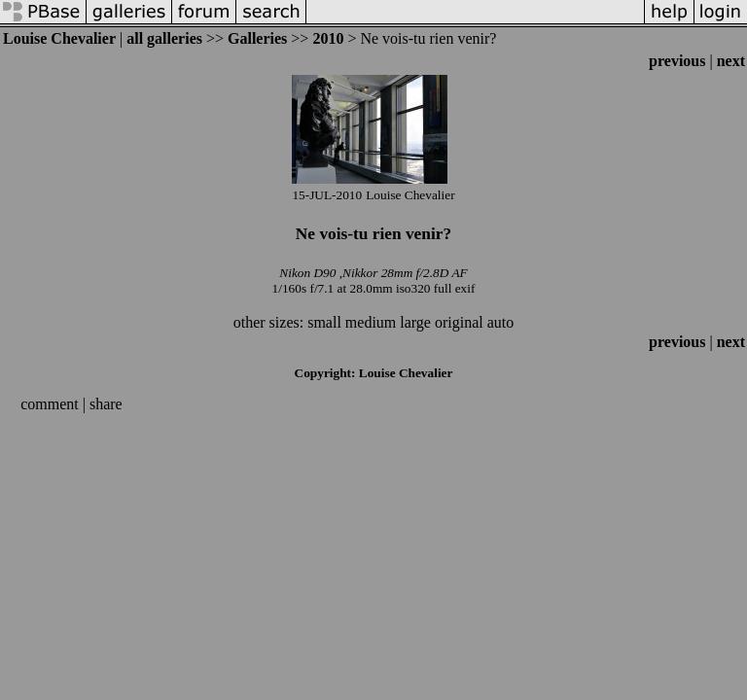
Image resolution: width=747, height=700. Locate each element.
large (415, 322)
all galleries (164, 38)
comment (50, 404)
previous (677, 61)
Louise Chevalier (59, 38)
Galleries (257, 38)
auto (501, 322)
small (324, 322)
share (106, 404)
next (731, 61)
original (459, 322)
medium (371, 322)
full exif (455, 288)
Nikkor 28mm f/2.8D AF (405, 273)
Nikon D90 (307, 273)
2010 (328, 38)
